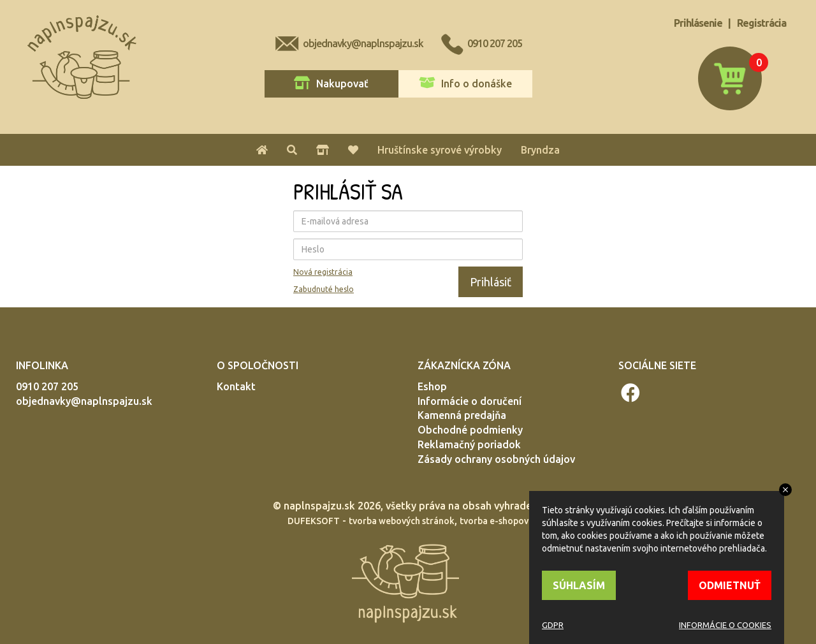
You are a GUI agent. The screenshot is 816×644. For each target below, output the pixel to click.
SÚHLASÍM (579, 585)
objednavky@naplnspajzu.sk (363, 43)
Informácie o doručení (470, 401)
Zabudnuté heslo (324, 289)
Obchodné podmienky (470, 430)
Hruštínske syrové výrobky (440, 150)
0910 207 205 (495, 43)
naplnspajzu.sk (319, 506)
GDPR (553, 625)
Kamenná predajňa (462, 415)
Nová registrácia (323, 272)
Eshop (432, 386)
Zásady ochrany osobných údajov (496, 459)
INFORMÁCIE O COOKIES (725, 625)
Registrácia (761, 23)
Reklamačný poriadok (469, 444)
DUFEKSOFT (314, 521)
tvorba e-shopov (494, 521)
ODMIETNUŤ (730, 585)
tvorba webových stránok (402, 521)
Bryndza (540, 150)
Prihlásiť (491, 282)
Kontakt (236, 386)
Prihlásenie (698, 23)
